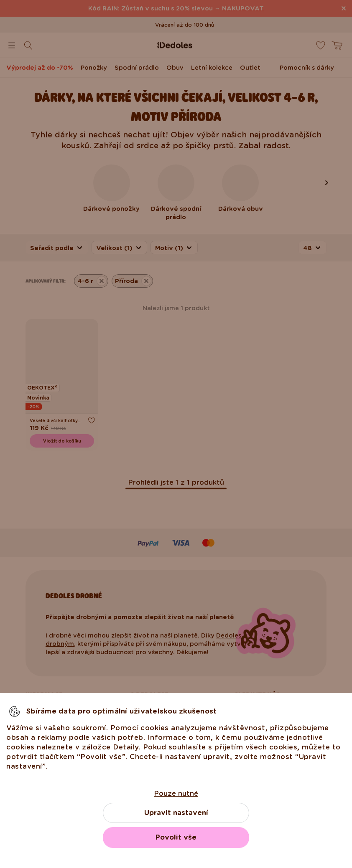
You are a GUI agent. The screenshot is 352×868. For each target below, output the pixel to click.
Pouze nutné (176, 793)
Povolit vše (176, 837)
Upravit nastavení (176, 813)
